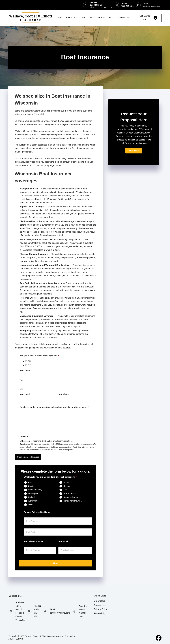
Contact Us (125, 18)
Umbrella (32, 497)
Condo (31, 486)
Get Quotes (99, 601)
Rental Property (35, 490)
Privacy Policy (101, 609)
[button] (134, 151)
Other (31, 504)
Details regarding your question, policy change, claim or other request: (54, 407)
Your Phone (65, 394)
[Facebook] (159, 638)
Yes (30, 361)
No (29, 365)
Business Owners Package (74, 497)
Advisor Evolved (16, 639)
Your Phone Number (34, 541)
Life (65, 490)
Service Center (106, 18)
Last (22, 389)
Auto (30, 482)
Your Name (26, 370)
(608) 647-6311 (127, 6)
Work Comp (33, 501)
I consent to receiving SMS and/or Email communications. (48, 441)
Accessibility (100, 613)
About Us (72, 18)
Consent (25, 436)
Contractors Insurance (73, 501)
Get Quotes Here (148, 18)
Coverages (88, 18)
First (22, 380)
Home (59, 18)
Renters (67, 486)
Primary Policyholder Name (38, 512)
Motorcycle (33, 493)
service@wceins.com (151, 6)
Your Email (26, 394)
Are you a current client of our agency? (39, 356)
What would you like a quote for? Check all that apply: (50, 477)
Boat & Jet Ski (70, 493)
